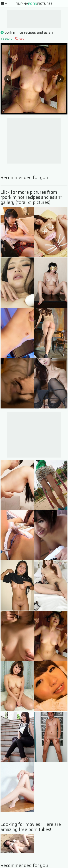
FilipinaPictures (34, 4)
